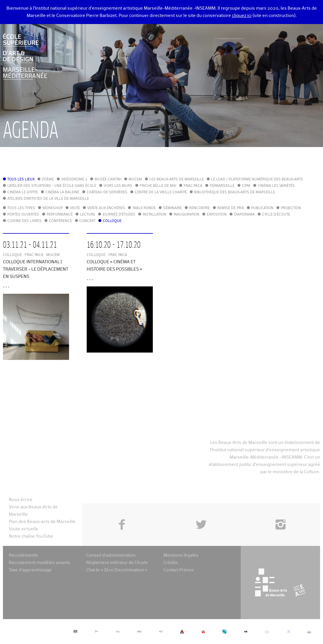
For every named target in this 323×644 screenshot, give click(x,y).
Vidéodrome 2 (74, 180)
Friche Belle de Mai (158, 186)
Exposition (217, 215)
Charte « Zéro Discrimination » (117, 570)
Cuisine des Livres (24, 221)
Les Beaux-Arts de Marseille (177, 180)
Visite (75, 208)
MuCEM (135, 180)
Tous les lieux (21, 180)
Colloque (112, 221)
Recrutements (23, 555)
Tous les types (21, 208)
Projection (291, 208)
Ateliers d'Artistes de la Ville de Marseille (48, 199)
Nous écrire (21, 500)
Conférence (60, 221)
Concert (87, 221)
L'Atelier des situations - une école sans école (52, 186)
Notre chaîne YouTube (31, 536)
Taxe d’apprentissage (30, 570)
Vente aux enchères (106, 208)
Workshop (53, 208)
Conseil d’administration (111, 555)
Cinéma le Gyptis (23, 192)
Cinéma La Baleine (62, 192)
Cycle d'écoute (276, 215)
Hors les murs (118, 186)
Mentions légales (181, 555)
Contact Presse (179, 570)
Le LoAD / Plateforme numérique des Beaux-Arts (257, 180)
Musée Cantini (108, 180)
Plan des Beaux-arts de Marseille (42, 522)
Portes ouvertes (23, 215)
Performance (60, 215)
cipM (246, 186)
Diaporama (244, 215)
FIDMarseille (222, 186)
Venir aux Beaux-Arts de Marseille (33, 511)
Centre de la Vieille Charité (161, 192)
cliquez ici (242, 16)
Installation (154, 215)
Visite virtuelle (24, 529)
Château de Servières (107, 192)
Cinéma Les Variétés (276, 186)
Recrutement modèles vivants (40, 563)
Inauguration (187, 215)
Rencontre (200, 208)
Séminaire (172, 208)
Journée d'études (119, 215)
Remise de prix (231, 208)
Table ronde (144, 208)
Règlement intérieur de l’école (117, 563)
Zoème (48, 180)
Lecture (88, 215)
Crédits (171, 563)
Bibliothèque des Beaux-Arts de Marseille (235, 192)
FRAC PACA (193, 186)
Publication (262, 208)
